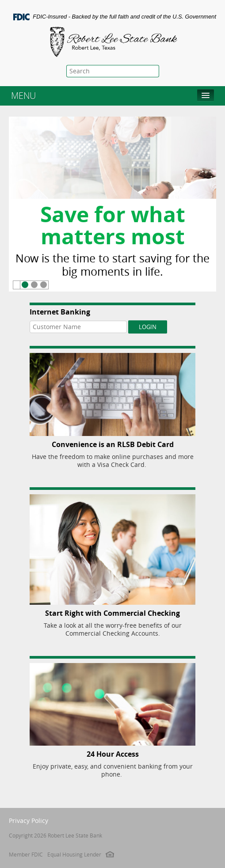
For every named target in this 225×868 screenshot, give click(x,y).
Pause (17, 285)
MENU (23, 96)
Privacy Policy (29, 821)
